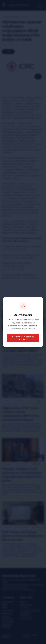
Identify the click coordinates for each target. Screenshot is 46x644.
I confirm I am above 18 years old (23, 338)
